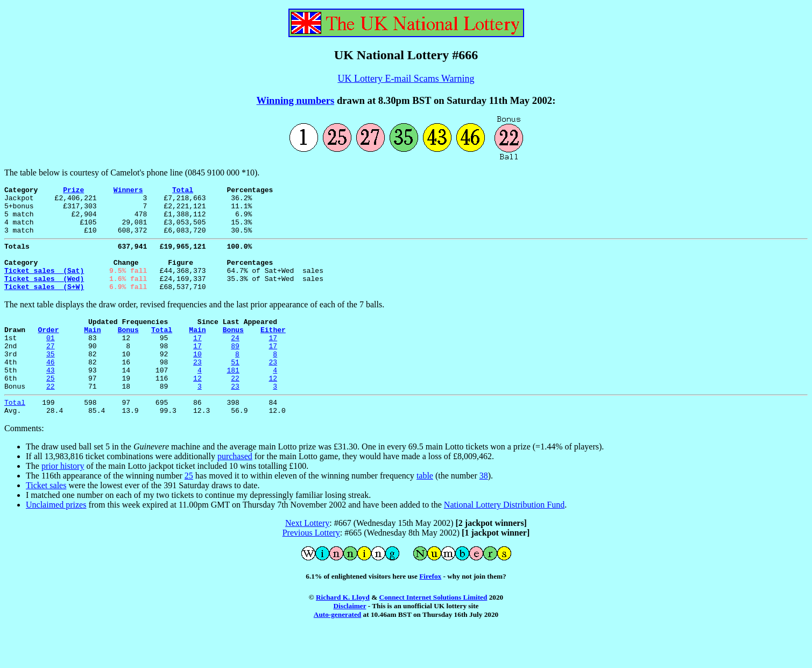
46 (51, 391)
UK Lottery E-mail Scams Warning (406, 79)
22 (235, 410)
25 (51, 410)
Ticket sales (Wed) (44, 296)
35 (51, 381)
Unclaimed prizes (56, 542)
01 (51, 362)
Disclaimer (350, 643)
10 (197, 381)
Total (183, 191)
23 (197, 391)
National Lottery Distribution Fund (504, 542)
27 (51, 371)
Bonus (128, 352)
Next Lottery (307, 560)
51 (235, 391)
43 (51, 400)
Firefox (430, 613)
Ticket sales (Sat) (44, 286)
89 (235, 371)
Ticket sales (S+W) (44, 306)
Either (273, 352)
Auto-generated (337, 652)
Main (92, 352)
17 (197, 362)
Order (48, 352)
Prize (73, 191)
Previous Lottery (311, 570)
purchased (235, 493)
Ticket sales (46, 522)
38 (484, 513)
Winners (128, 191)
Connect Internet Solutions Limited (433, 634)
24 (235, 362)
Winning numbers (296, 100)
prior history (63, 503)
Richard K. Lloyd (343, 634)
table (425, 513)
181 (233, 400)
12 (197, 410)
